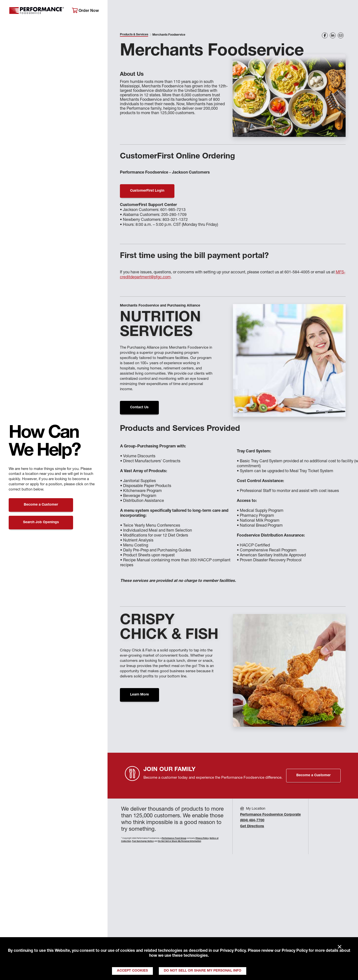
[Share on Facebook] (325, 35)
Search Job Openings (41, 522)
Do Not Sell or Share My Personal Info (203, 971)
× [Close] (340, 947)
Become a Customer (41, 505)
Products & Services (134, 35)
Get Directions (252, 826)
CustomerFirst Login (147, 191)
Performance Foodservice (37, 11)
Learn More (139, 695)
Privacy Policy (233, 951)
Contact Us (139, 408)
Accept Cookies (132, 971)
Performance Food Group (174, 838)
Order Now (85, 11)
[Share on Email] (341, 35)
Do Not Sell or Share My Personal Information (180, 841)
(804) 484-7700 (252, 821)
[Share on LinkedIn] (333, 35)
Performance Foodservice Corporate (270, 815)
